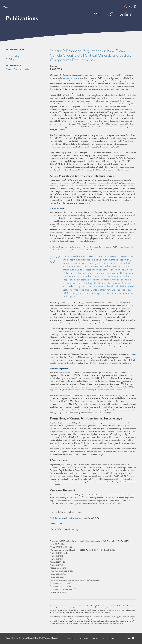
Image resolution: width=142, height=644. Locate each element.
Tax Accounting (12, 56)
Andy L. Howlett (57, 518)
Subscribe (71, 638)
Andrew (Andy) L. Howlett (17, 69)
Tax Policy (10, 59)
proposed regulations (70, 78)
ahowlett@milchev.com (75, 518)
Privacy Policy (98, 638)
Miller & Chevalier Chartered (19, 638)
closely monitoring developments (74, 503)
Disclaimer (84, 638)
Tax (7, 53)
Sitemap (111, 638)
